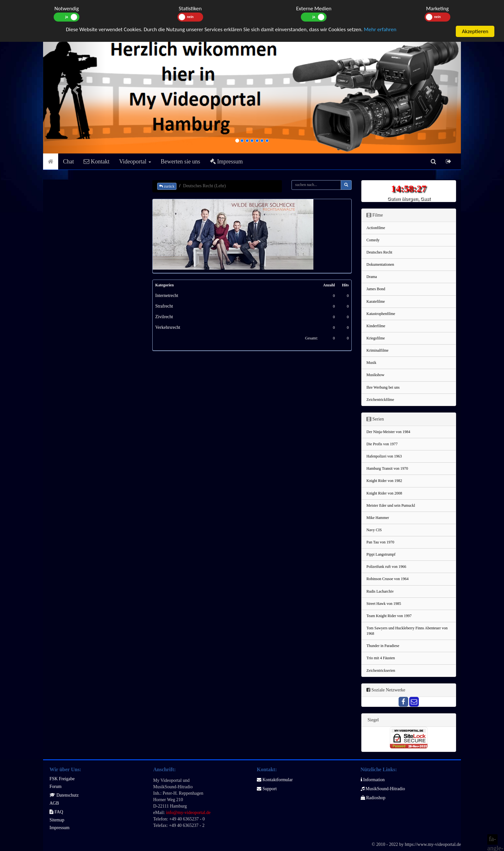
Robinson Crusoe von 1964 (387, 579)
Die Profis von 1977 (382, 444)
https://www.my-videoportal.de (433, 844)
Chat (68, 162)
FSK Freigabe (62, 779)
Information (373, 780)
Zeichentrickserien (381, 671)
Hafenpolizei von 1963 (384, 456)
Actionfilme (376, 228)
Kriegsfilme (376, 338)
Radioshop (373, 798)
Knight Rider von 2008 (384, 493)
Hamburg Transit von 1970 (387, 468)
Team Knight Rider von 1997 (389, 616)
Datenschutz (64, 795)
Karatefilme (376, 301)
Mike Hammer (378, 518)
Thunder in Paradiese (383, 646)
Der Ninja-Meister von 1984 (388, 432)
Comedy (373, 240)
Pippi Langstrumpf (381, 554)
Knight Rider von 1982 (384, 481)
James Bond (376, 289)
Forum (55, 786)
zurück (167, 186)
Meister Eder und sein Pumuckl (391, 505)
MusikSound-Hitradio (383, 789)
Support (267, 789)
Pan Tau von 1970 (380, 542)
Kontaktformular (275, 780)
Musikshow (375, 375)
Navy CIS (374, 530)
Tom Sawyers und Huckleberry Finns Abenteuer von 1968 (407, 631)
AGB (54, 803)
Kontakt (97, 162)
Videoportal (135, 162)
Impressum (226, 162)
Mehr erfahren (380, 29)
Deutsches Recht (379, 252)
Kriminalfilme (378, 350)
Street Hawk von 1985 (384, 604)
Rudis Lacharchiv (380, 591)
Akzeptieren (475, 31)
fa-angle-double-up (492, 840)
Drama (372, 277)
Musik (371, 363)
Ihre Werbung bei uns (383, 387)
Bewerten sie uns (180, 162)
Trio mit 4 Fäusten (381, 658)
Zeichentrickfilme (380, 400)
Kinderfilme (376, 326)
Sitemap (57, 820)
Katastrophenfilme (381, 314)
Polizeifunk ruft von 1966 (386, 567)
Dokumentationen (380, 264)
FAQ (56, 812)
